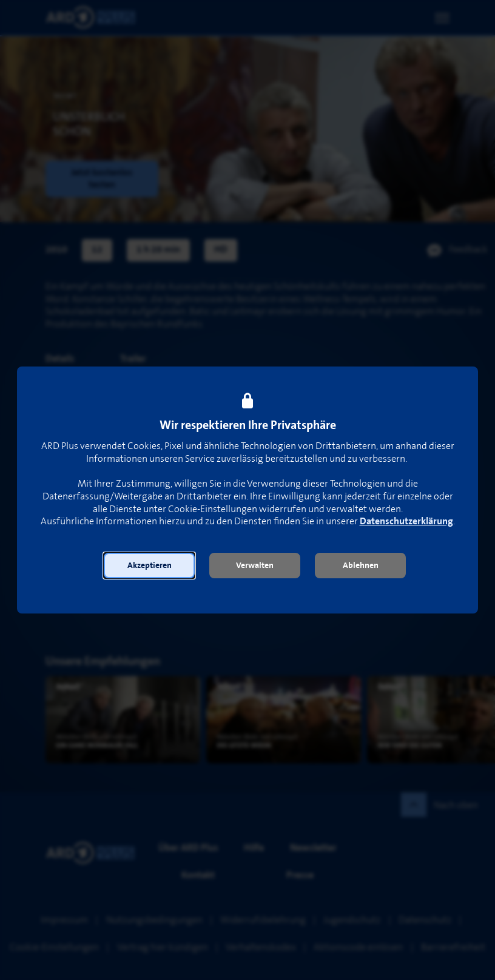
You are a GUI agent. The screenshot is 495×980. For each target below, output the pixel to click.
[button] (149, 566)
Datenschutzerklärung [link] (406, 522)
